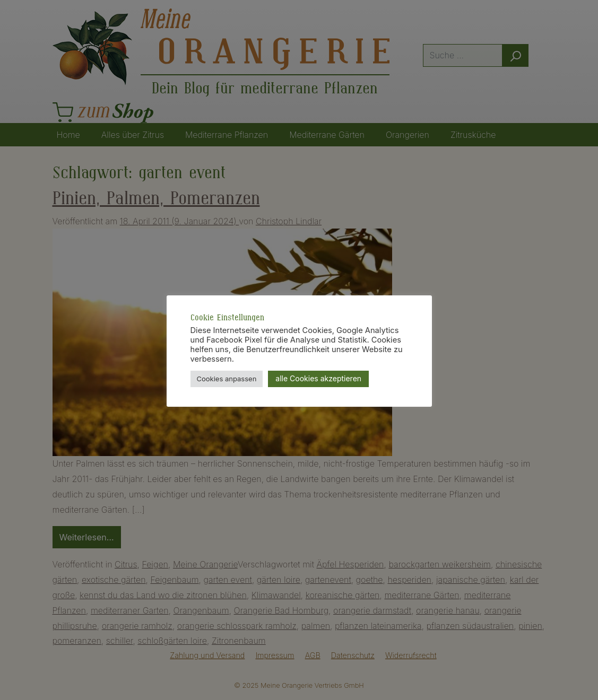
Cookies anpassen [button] (227, 379)
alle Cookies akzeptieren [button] (318, 378)
